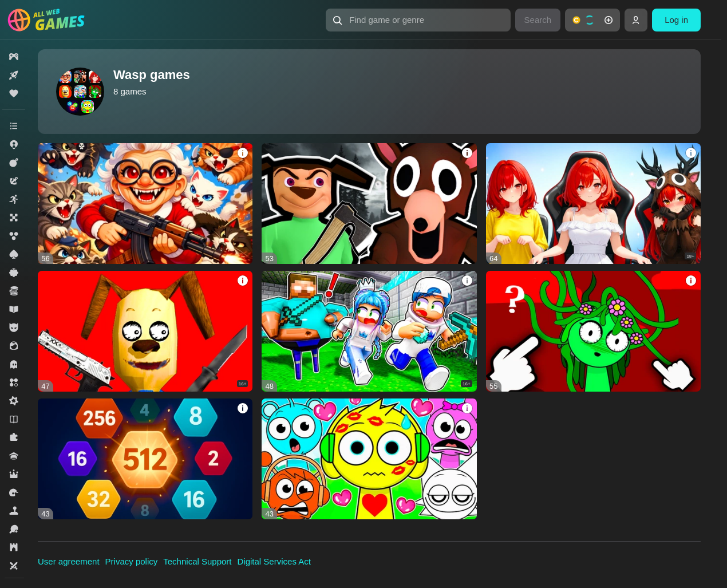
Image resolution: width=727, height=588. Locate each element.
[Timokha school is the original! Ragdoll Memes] (369, 204)
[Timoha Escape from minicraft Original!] (145, 331)
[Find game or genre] (418, 20)
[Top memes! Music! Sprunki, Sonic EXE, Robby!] (369, 331)
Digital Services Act (274, 561)
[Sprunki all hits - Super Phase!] (369, 459)
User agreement (69, 561)
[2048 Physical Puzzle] (145, 459)
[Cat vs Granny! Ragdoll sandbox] (145, 204)
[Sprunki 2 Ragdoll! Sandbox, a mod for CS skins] (593, 331)
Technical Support (197, 561)
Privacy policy (132, 561)
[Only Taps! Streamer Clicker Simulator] (593, 204)
